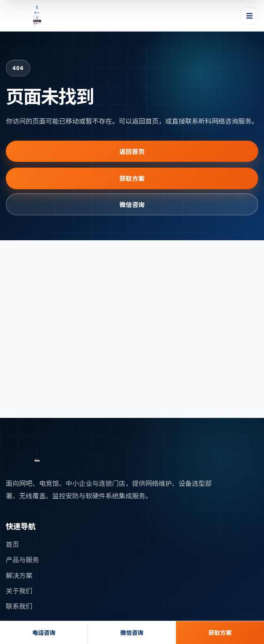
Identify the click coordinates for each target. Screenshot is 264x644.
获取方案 (132, 178)
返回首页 (132, 151)
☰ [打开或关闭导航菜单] (249, 15)
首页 (12, 544)
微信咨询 (132, 204)
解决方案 (19, 575)
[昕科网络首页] (37, 16)
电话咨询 (44, 632)
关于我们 (19, 590)
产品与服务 (22, 559)
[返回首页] (37, 456)
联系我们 (19, 606)
